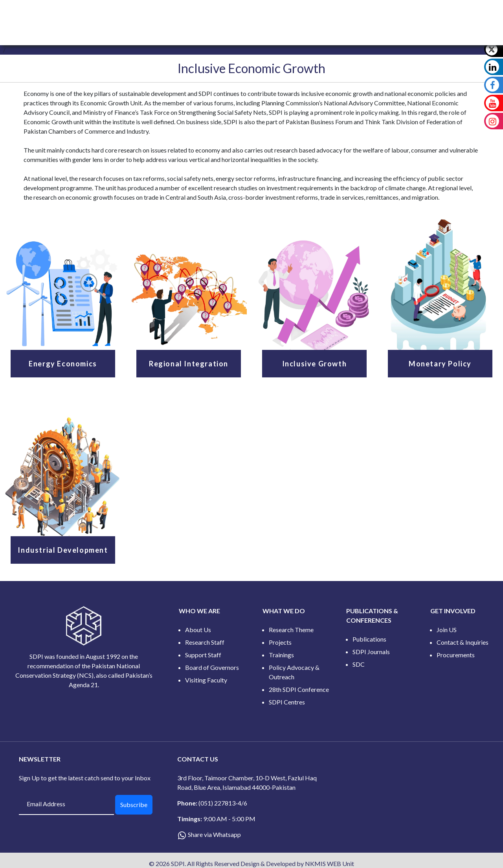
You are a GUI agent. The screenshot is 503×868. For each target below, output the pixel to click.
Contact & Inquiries (463, 642)
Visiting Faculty (206, 680)
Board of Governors (212, 667)
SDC (359, 664)
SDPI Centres (287, 702)
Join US (447, 630)
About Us (198, 630)
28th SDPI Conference (299, 689)
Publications (369, 639)
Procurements (456, 655)
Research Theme (291, 630)
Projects (280, 642)
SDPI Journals (371, 652)
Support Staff (203, 655)
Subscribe (134, 805)
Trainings (281, 655)
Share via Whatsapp (214, 834)
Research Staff (205, 642)
